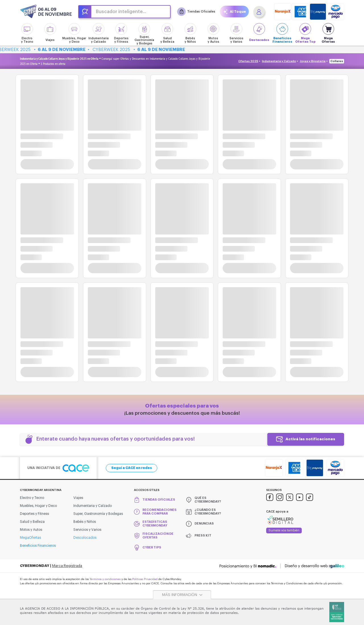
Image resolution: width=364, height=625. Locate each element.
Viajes (78, 498)
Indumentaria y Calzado (279, 61)
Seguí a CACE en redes (132, 468)
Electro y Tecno (32, 498)
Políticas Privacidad (145, 579)
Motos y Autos (31, 530)
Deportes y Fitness (34, 514)
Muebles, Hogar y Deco (38, 506)
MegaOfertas (30, 538)
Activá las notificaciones (310, 439)
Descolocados (85, 538)
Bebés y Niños (85, 522)
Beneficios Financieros (38, 546)
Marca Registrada (67, 566)
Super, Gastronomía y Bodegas (98, 514)
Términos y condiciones (105, 579)
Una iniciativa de (58, 468)
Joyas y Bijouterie (313, 61)
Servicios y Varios (87, 530)
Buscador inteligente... (121, 12)
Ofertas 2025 (248, 61)
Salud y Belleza (32, 522)
